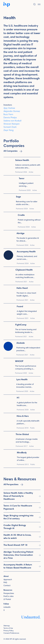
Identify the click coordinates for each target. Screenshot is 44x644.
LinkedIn (7, 607)
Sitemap (7, 626)
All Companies (13, 151)
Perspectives (9, 593)
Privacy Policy (9, 631)
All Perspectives (13, 485)
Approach (8, 580)
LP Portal (7, 599)
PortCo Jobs (9, 596)
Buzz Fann (8, 116)
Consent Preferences (11, 633)
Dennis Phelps (10, 119)
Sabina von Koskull (12, 122)
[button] (41, 4)
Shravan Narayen (12, 125)
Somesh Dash (10, 128)
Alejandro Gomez (12, 113)
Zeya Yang (9, 132)
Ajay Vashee (9, 110)
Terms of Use (8, 628)
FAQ (5, 583)
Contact (7, 585)
